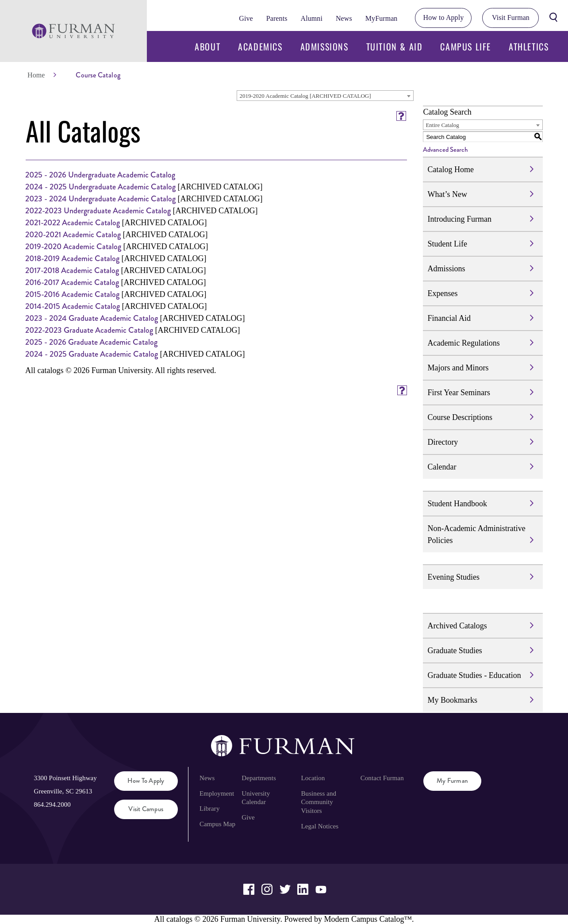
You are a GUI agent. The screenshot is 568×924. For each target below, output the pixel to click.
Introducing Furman (459, 219)
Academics (260, 46)
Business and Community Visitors (319, 802)
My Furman (452, 781)
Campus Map (217, 824)
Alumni (311, 18)
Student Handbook (457, 504)
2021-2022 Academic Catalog (73, 223)
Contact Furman (382, 778)
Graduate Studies (455, 651)
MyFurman (382, 18)
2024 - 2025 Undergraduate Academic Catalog (100, 187)
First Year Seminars (459, 393)
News (344, 18)
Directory (443, 442)
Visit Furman (511, 17)
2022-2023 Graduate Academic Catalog (89, 330)
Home (36, 75)
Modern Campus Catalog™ (368, 919)
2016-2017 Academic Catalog (72, 282)
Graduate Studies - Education (474, 675)
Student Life (447, 244)
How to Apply (444, 17)
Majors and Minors (458, 368)
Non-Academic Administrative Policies (476, 534)
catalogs (179, 919)
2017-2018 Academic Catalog (72, 270)
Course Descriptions (460, 417)
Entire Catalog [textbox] (442, 125)
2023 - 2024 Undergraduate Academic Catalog (100, 199)
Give (246, 18)
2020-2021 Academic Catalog (73, 235)
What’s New (447, 194)
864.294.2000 (52, 805)
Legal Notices (320, 826)
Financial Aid (449, 318)
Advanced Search (445, 150)
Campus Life (466, 46)
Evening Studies (453, 577)
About (207, 46)
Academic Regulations (463, 343)
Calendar (442, 467)
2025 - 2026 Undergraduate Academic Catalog (100, 175)
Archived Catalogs (457, 626)
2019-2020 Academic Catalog (73, 246)
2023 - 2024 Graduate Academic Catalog (92, 318)
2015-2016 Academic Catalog (72, 294)
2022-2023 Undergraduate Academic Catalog (98, 211)
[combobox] (325, 96)
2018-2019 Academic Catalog (72, 258)
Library (210, 808)
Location (313, 778)
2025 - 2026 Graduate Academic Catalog (91, 342)
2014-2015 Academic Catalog (73, 306)
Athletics (529, 46)
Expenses (442, 293)
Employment (217, 793)
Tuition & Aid (395, 46)
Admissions (324, 46)
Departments (259, 778)
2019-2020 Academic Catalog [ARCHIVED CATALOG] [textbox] (305, 96)
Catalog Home (450, 169)
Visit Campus (146, 809)
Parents (277, 18)
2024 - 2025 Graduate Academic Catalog (92, 354)
